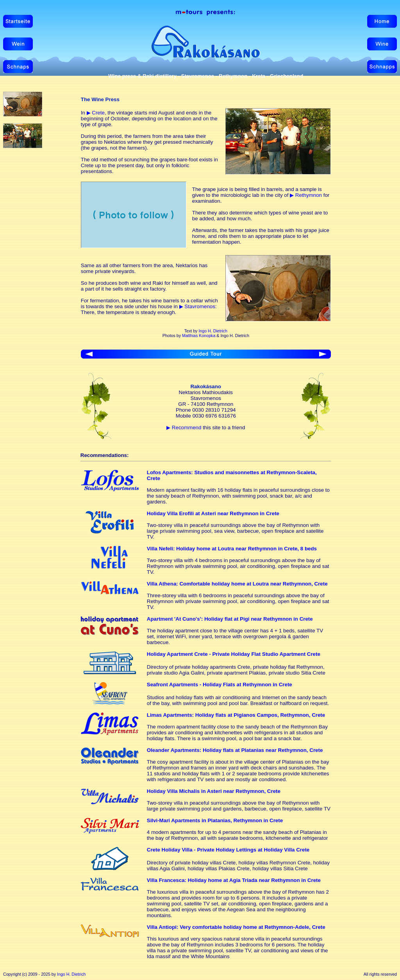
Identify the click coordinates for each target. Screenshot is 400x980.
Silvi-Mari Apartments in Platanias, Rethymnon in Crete (215, 820)
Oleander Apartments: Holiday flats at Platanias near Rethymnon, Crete (235, 750)
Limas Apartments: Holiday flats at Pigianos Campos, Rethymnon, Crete (236, 715)
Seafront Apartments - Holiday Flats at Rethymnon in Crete (220, 685)
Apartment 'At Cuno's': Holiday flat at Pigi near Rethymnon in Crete (230, 619)
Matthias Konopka (199, 336)
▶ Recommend (184, 428)
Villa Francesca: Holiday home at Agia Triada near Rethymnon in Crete (234, 880)
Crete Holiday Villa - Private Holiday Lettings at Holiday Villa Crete (228, 850)
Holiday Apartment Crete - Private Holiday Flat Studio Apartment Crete (234, 654)
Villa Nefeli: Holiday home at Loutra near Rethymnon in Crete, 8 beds (232, 549)
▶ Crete (96, 113)
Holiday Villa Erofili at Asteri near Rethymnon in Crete (213, 513)
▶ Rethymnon (306, 195)
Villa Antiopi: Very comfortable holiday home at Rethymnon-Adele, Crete (236, 927)
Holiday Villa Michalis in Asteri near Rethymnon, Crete (214, 791)
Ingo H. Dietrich (213, 331)
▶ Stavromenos (197, 306)
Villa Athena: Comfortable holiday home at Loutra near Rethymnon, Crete (237, 584)
